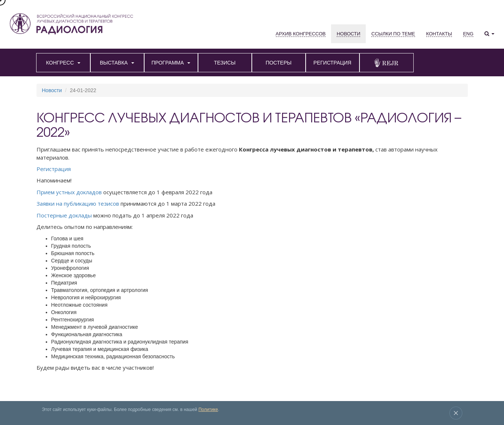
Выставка (67, 398)
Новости (52, 90)
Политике (208, 410)
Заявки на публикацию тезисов (78, 203)
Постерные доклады (64, 215)
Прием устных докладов (69, 192)
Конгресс (45, 398)
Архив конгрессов (97, 398)
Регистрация (54, 169)
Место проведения (157, 398)
